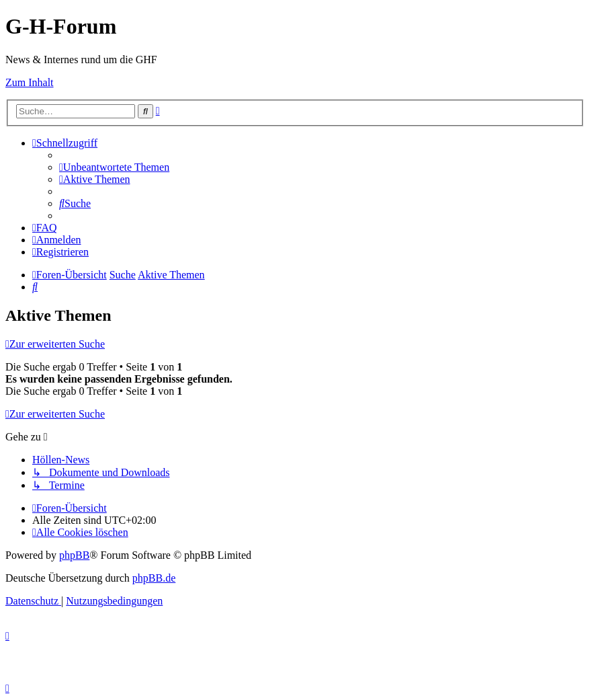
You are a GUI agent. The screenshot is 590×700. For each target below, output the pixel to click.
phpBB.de (154, 578)
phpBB (74, 555)
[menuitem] (114, 167)
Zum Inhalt (30, 82)
